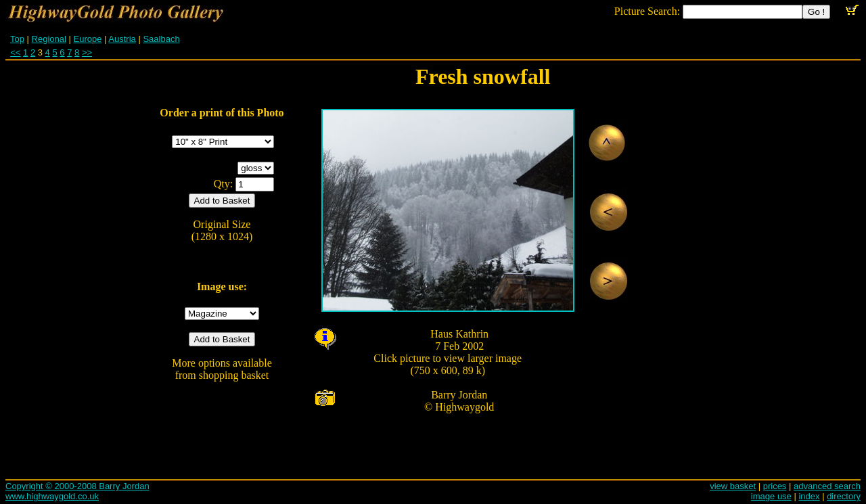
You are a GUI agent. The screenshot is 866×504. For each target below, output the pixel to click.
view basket (733, 486)
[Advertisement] (694, 264)
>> (87, 52)
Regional (49, 39)
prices (775, 486)
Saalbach (161, 39)
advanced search (827, 486)
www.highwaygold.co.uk (52, 496)
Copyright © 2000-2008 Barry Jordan (77, 486)
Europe (88, 39)
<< (15, 52)
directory (844, 496)
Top (17, 39)
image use (771, 496)
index (809, 496)
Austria (122, 39)
